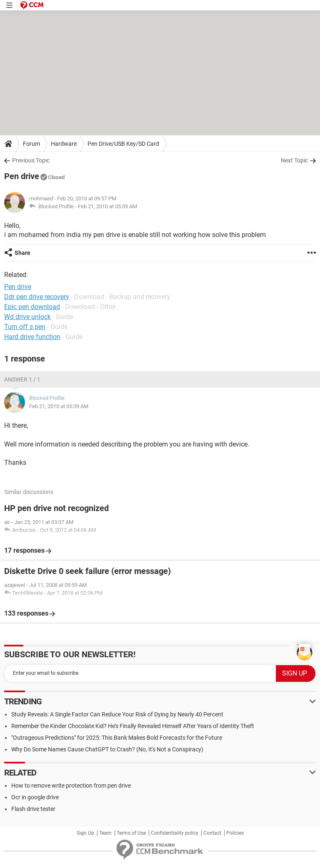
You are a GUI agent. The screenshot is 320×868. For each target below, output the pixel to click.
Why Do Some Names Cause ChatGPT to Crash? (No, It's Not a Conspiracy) (107, 749)
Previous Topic (31, 160)
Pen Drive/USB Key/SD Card (123, 144)
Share (22, 253)
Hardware (64, 144)
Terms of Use (131, 833)
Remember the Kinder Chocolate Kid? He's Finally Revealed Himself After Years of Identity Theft (133, 726)
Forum (31, 144)
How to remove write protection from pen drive (71, 786)
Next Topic (294, 160)
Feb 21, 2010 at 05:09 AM (107, 206)
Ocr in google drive (35, 797)
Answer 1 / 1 (22, 379)
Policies (235, 833)
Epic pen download (32, 307)
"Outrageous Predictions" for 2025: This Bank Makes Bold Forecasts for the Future (117, 738)
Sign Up (85, 833)
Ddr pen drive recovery (37, 297)
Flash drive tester (33, 809)
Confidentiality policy (175, 833)
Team (105, 833)
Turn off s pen (25, 327)
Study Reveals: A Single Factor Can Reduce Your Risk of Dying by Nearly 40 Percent (117, 714)
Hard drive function (32, 337)
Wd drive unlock (27, 317)
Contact (212, 833)
